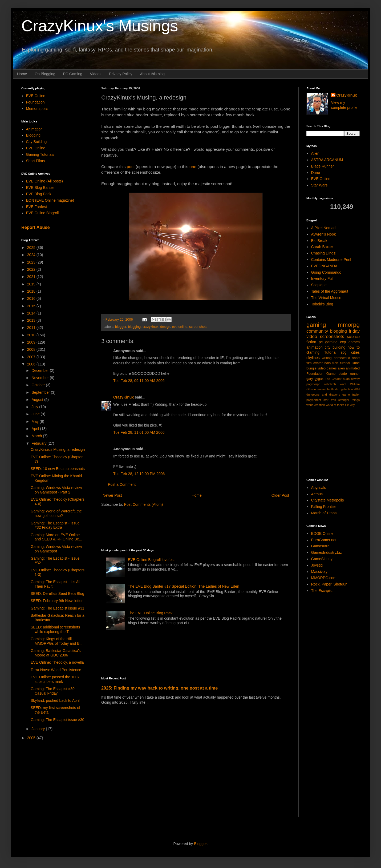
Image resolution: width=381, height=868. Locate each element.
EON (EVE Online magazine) (50, 200)
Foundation (35, 102)
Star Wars (319, 185)
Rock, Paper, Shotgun (329, 584)
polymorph (313, 384)
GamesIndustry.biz (327, 552)
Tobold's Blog (322, 304)
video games (327, 368)
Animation (34, 129)
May (35, 421)
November (40, 378)
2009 (32, 342)
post (131, 167)
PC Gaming (72, 74)
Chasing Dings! (324, 253)
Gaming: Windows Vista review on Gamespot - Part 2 (56, 490)
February (39, 443)
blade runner (349, 374)
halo (327, 363)
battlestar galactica (340, 389)
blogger (121, 327)
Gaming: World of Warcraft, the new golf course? (56, 513)
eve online (180, 327)
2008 (32, 349)
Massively (319, 572)
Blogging (33, 135)
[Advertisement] (198, 527)
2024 (32, 255)
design (165, 327)
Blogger (200, 844)
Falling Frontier (324, 507)
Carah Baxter (322, 247)
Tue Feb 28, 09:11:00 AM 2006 (139, 381)
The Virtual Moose (326, 298)
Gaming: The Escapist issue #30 (57, 720)
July (35, 407)
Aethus (317, 494)
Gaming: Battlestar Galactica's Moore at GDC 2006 (56, 653)
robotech (330, 384)
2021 (32, 277)
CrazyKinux (123, 397)
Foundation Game (321, 374)
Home (22, 74)
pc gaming (328, 342)
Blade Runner (323, 166)
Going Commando (326, 272)
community (317, 331)
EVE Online (36, 96)
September (41, 392)
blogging (134, 327)
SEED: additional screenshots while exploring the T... (55, 629)
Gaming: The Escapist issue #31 (57, 608)
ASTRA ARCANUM (327, 160)
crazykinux (151, 327)
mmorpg (349, 325)
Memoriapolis (37, 109)
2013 (32, 320)
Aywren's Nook (324, 234)
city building (335, 347)
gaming (316, 325)
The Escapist (322, 591)
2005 (32, 738)
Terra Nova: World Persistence (56, 670)
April (36, 429)
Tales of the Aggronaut (330, 291)
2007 (32, 357)
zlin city (350, 405)
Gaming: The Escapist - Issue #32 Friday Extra (55, 525)
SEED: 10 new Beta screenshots (58, 469)
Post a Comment (122, 484)
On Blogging (45, 74)
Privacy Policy (121, 74)
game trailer (351, 395)
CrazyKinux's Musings (100, 26)
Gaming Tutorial (321, 352)
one (193, 167)
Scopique (319, 285)
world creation (316, 405)
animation (315, 347)
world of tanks (335, 405)
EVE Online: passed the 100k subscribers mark (55, 679)
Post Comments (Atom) (143, 504)
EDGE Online (322, 533)
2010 (32, 335)
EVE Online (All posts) (45, 181)
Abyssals (319, 488)
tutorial (345, 363)
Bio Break (319, 241)
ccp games (350, 342)
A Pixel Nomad (323, 228)
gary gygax (315, 379)
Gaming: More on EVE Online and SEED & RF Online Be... (56, 537)
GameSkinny (322, 559)
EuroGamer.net (324, 540)
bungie (311, 368)
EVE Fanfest (37, 207)
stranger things (349, 400)
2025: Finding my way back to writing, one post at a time (159, 688)
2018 (32, 291)
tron (335, 363)
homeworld (342, 358)
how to (354, 347)
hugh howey (351, 379)
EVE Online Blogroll (42, 213)
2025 (32, 248)
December (40, 371)
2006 (32, 364)
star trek (330, 400)
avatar (318, 363)
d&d (357, 389)
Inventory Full (322, 278)
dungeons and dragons (323, 395)
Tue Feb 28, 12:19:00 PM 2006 (139, 474)
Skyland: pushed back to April (55, 700)
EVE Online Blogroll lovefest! (152, 560)
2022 (32, 269)
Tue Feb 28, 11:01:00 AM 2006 (139, 432)
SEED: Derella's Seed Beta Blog (57, 594)
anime (321, 389)
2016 (32, 298)
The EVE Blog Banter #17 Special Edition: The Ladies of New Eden (184, 586)
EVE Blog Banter (40, 188)
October (39, 385)
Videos (96, 74)
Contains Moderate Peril (331, 260)
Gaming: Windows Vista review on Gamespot (56, 549)
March (37, 436)
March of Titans (324, 513)
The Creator (333, 379)
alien (341, 368)
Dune (316, 173)
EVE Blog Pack (39, 194)
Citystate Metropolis (328, 500)
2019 (32, 284)
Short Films (36, 161)
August (38, 400)
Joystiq (317, 565)
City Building (37, 142)
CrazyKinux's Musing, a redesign (58, 449)
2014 (32, 313)
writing (327, 358)
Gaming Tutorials (40, 154)
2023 (32, 262)
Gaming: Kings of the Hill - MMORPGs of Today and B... (57, 641)
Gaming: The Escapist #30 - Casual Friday (54, 691)
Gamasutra (320, 546)
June (36, 414)
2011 (32, 328)
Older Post (280, 495)
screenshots (198, 327)
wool (343, 384)
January (39, 729)
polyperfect (314, 400)
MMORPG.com (324, 578)
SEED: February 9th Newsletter (57, 601)
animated (353, 368)
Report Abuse (36, 227)
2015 (32, 306)
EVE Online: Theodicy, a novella (57, 662)
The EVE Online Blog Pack (150, 613)
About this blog (152, 74)
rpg (344, 352)
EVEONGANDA (324, 266)
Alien (315, 153)
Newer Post (112, 495)
